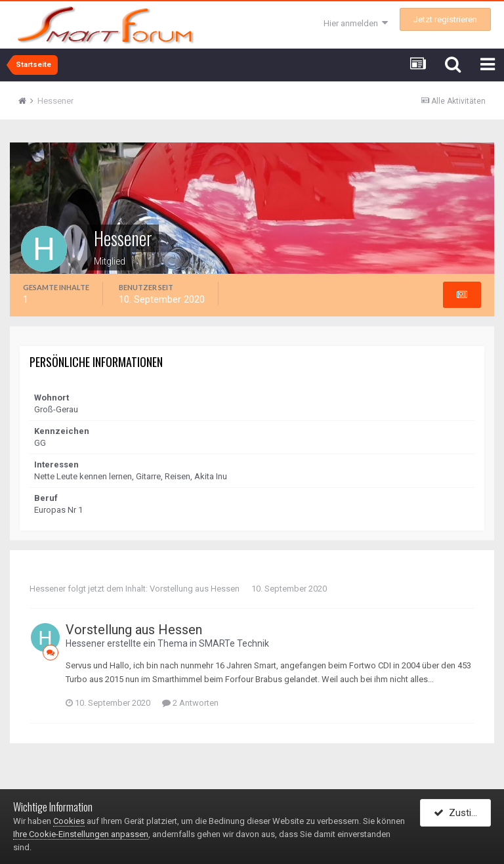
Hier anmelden (356, 23)
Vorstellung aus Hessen (195, 589)
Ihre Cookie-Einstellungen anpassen (81, 834)
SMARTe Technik (234, 643)
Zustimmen (462, 813)
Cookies (69, 821)
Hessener (48, 589)
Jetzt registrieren (445, 19)
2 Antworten (190, 703)
